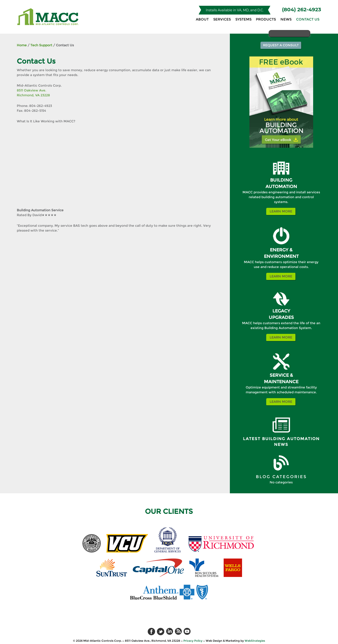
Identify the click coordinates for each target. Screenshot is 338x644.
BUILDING (281, 180)
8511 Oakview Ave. (32, 90)
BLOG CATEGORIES (281, 477)
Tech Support (41, 45)
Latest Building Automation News (281, 442)
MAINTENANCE (281, 382)
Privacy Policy (193, 641)
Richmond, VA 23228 (33, 95)
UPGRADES (281, 317)
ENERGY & (281, 250)
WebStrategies (255, 641)
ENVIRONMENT (281, 256)
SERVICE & (281, 375)
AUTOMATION (281, 187)
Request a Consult (281, 45)
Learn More (281, 211)
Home (22, 45)
